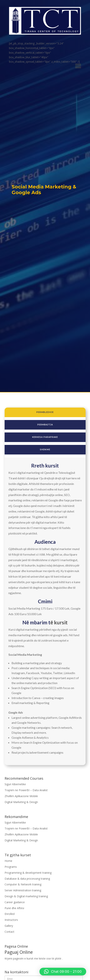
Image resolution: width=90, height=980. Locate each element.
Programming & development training (28, 873)
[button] (63, 972)
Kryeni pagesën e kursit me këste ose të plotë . (45, 955)
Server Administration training (23, 890)
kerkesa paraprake (45, 437)
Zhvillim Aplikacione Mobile (21, 796)
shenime (45, 450)
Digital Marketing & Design (21, 802)
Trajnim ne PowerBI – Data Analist (26, 790)
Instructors (11, 920)
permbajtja (45, 425)
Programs (11, 867)
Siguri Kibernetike (15, 784)
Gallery (9, 926)
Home (8, 861)
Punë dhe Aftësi (14, 908)
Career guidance (15, 902)
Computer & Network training (23, 884)
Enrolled (10, 914)
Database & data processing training (27, 879)
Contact (9, 932)
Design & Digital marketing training (26, 896)
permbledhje (45, 412)
